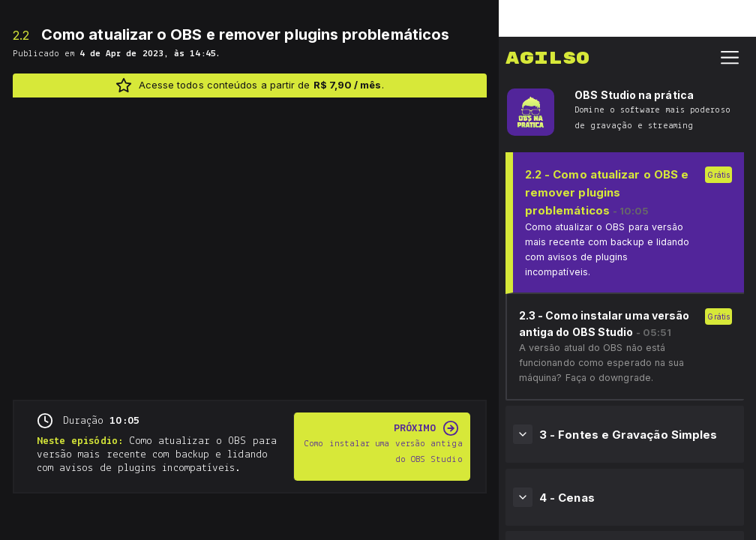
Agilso (547, 22)
